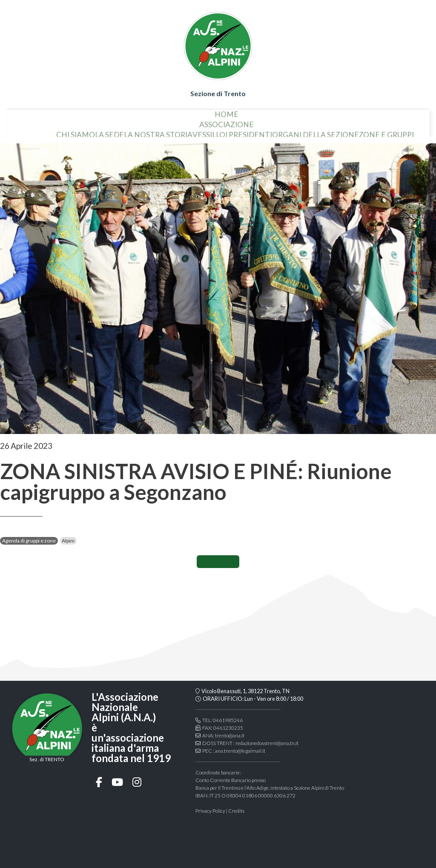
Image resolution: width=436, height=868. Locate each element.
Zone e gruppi (386, 132)
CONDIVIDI (218, 562)
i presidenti (249, 132)
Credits (236, 811)
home (227, 111)
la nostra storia (158, 132)
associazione (227, 121)
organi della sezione (316, 132)
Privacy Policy (210, 811)
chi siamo (76, 132)
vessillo (209, 132)
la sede (109, 132)
